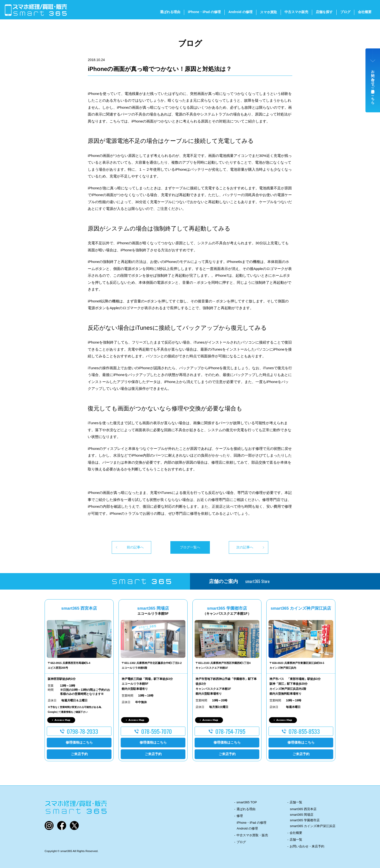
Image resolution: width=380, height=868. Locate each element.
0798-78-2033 (83, 731)
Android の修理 (240, 12)
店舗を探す (324, 12)
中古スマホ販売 (296, 12)
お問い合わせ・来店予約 (307, 846)
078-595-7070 (157, 731)
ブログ (345, 12)
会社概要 (365, 12)
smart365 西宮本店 (303, 809)
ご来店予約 (79, 754)
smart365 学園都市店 (305, 820)
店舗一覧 (296, 802)
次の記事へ (245, 547)
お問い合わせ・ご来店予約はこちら (373, 85)
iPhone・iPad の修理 (204, 12)
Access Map (62, 720)
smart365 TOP (247, 802)
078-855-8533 (304, 731)
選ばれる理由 (170, 12)
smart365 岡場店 (302, 815)
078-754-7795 (230, 731)
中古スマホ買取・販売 (252, 835)
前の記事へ (135, 547)
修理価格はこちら (79, 742)
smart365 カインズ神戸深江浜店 (313, 826)
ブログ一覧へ (190, 547)
